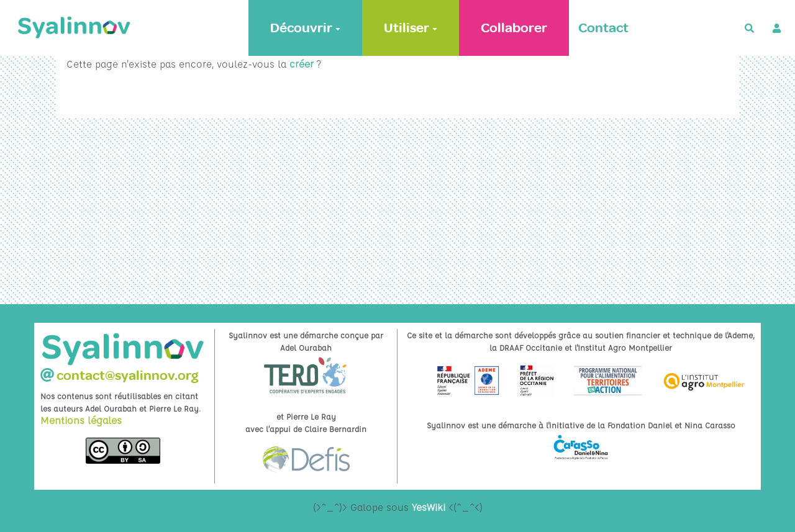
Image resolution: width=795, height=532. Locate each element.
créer (302, 64)
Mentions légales (81, 420)
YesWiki (429, 507)
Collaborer (514, 28)
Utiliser (411, 28)
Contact (603, 28)
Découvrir (305, 28)
